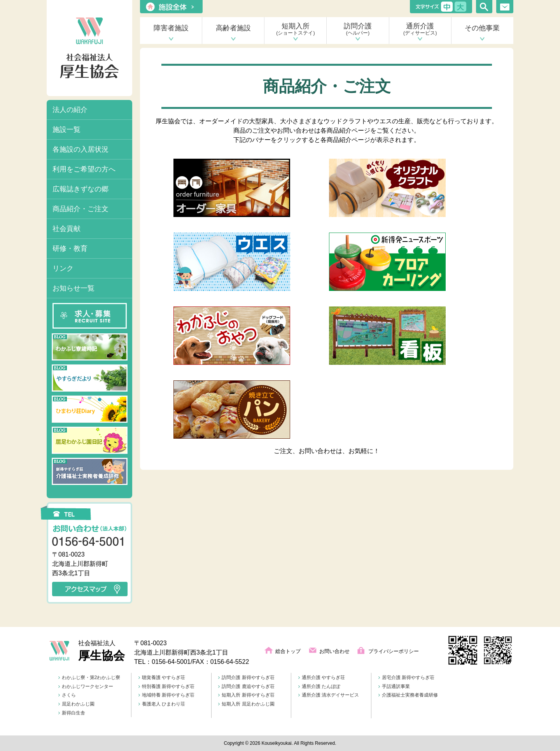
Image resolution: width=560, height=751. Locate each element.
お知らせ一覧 (73, 288)
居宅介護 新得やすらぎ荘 (406, 677)
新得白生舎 (72, 713)
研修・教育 (70, 249)
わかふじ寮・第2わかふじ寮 (89, 677)
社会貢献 (66, 229)
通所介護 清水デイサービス (329, 695)
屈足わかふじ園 (76, 704)
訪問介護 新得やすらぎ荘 (246, 677)
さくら (67, 695)
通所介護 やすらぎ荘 (322, 677)
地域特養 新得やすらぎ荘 (166, 695)
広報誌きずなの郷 (80, 189)
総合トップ (288, 651)
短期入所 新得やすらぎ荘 (246, 695)
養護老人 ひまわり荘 (162, 704)
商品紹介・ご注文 (80, 209)
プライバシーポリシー (394, 651)
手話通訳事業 (394, 686)
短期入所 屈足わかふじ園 (246, 704)
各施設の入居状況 (80, 149)
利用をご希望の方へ (84, 169)
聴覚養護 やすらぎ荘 (162, 677)
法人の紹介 (70, 110)
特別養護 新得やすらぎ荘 (166, 686)
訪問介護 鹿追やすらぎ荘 (246, 686)
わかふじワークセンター (86, 686)
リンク (63, 268)
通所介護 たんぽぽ (319, 686)
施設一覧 (66, 130)
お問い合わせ (334, 651)
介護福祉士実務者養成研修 (408, 695)
